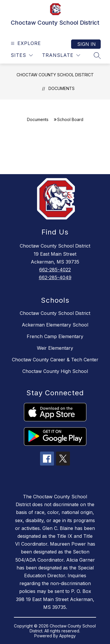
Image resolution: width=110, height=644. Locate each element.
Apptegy (67, 636)
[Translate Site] (61, 55)
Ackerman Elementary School (55, 325)
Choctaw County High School (55, 371)
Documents (62, 88)
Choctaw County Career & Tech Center (55, 360)
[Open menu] (25, 43)
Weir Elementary (55, 348)
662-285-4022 (55, 270)
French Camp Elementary (55, 336)
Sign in (86, 44)
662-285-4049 (55, 277)
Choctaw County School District (55, 75)
